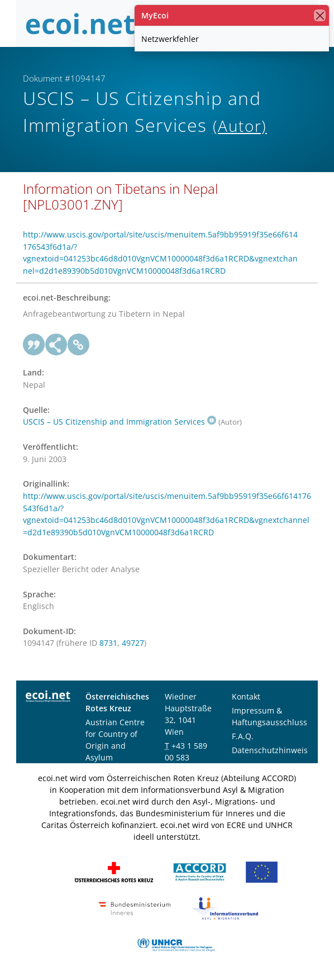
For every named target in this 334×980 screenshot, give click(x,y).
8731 (108, 643)
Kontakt (246, 696)
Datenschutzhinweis (270, 750)
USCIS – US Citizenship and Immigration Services (120, 422)
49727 (133, 643)
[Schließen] (320, 15)
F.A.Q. (243, 736)
